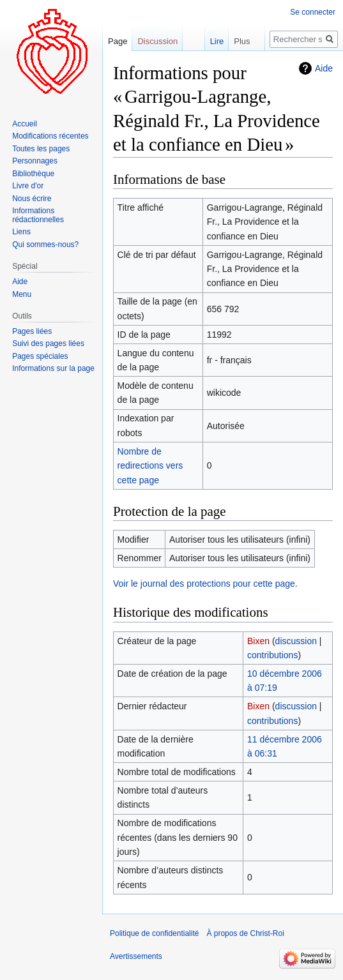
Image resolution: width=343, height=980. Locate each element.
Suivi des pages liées (48, 343)
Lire (208, 41)
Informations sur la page (53, 368)
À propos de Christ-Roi (245, 933)
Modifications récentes (50, 136)
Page (118, 41)
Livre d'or (28, 186)
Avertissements (136, 956)
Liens (21, 232)
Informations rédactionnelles (38, 215)
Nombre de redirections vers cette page (150, 466)
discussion (296, 641)
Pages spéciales (40, 356)
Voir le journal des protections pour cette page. (205, 584)
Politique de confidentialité (154, 933)
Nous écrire (32, 199)
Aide (324, 68)
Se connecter (313, 12)
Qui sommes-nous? (45, 245)
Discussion (157, 41)
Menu (22, 294)
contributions (272, 655)
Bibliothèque (33, 174)
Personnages (35, 161)
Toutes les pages (41, 149)
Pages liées (32, 331)
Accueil (25, 124)
